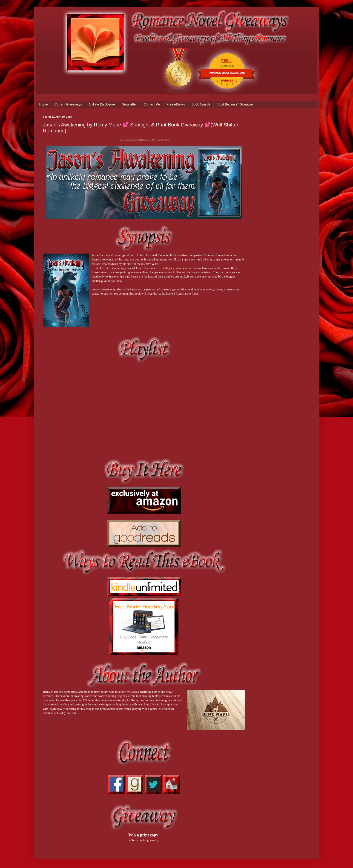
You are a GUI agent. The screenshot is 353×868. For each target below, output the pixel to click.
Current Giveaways (68, 104)
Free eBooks (176, 104)
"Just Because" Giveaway (235, 104)
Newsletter (129, 104)
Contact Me (152, 104)
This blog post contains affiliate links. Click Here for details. (144, 140)
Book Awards (201, 104)
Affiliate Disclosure (102, 104)
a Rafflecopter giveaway (144, 840)
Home (44, 104)
